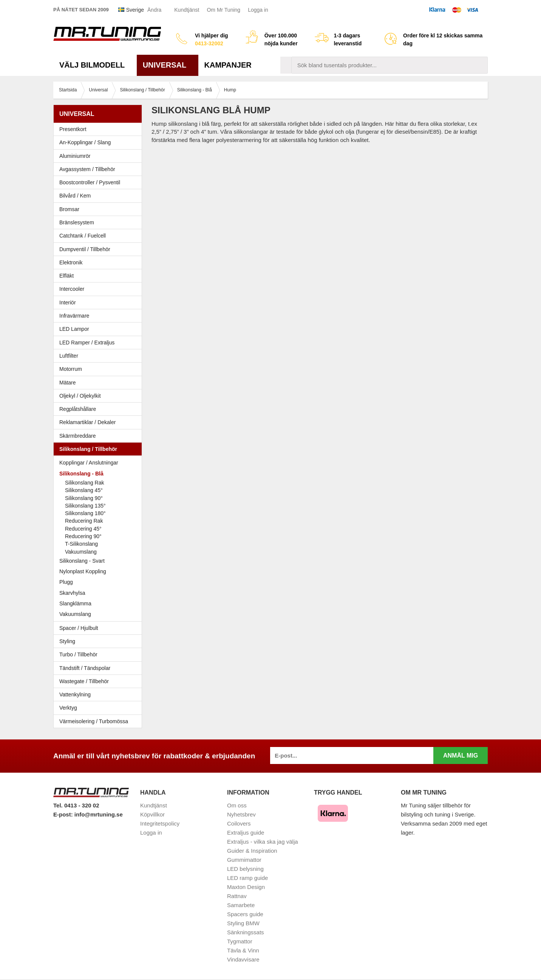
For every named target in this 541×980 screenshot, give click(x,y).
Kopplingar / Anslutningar (89, 463)
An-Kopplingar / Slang (100, 142)
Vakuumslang (81, 552)
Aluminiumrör (100, 156)
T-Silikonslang (81, 544)
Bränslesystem (100, 222)
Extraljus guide (246, 833)
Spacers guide (245, 914)
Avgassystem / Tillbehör (100, 169)
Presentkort (73, 129)
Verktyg (68, 708)
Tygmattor (240, 941)
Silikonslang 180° (85, 513)
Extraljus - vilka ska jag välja (263, 842)
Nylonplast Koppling (100, 571)
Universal (168, 65)
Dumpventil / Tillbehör (100, 249)
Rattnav (237, 896)
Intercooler (72, 289)
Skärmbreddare (78, 436)
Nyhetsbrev (241, 814)
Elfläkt (66, 276)
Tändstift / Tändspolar (85, 668)
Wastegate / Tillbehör (100, 681)
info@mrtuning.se (99, 814)
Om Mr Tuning (223, 10)
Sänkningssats (246, 932)
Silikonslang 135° (85, 506)
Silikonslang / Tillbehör (100, 449)
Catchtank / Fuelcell (83, 236)
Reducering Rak (84, 521)
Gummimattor (244, 860)
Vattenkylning (75, 694)
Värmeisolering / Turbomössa (94, 721)
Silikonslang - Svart (100, 561)
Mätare (100, 383)
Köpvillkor (152, 814)
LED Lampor (100, 329)
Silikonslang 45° (84, 490)
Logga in (258, 10)
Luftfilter (69, 356)
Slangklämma (100, 603)
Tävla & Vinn (243, 950)
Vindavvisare (243, 959)
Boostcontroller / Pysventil (90, 182)
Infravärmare (74, 316)
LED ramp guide (247, 878)
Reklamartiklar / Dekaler (87, 422)
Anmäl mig (461, 755)
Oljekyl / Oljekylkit (100, 396)
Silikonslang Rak (85, 483)
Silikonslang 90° (84, 498)
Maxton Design (246, 887)
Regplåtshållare (78, 409)
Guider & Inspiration (252, 851)
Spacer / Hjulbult (100, 628)
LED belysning (245, 869)
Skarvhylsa (72, 593)
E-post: (64, 814)
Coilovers (239, 823)
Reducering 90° (83, 536)
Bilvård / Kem (100, 196)
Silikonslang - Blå (100, 474)
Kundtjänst (187, 10)
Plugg (100, 582)
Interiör (100, 302)
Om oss (237, 805)
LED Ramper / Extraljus (100, 343)
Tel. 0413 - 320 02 (76, 805)
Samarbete (241, 905)
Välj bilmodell (95, 65)
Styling (67, 641)
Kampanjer (228, 65)
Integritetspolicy (160, 823)
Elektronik (100, 262)
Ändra (154, 10)
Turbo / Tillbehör (100, 654)
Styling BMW (243, 923)
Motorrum (71, 369)
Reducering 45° (83, 529)
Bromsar (69, 209)
